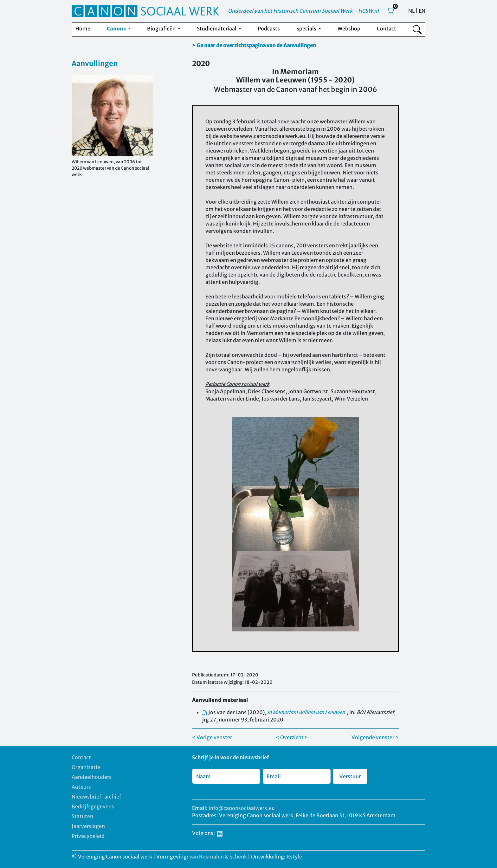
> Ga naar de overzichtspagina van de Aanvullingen (254, 45)
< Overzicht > (292, 737)
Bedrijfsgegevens (93, 806)
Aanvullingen (95, 63)
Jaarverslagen (88, 826)
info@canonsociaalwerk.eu (242, 808)
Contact (387, 29)
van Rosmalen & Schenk (218, 857)
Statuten (82, 816)
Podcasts (269, 29)
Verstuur (350, 776)
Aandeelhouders (92, 777)
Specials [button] (307, 29)
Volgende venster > (375, 737)
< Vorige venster (212, 737)
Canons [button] (117, 29)
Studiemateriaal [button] (217, 29)
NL (411, 11)
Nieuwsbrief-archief (96, 797)
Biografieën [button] (162, 29)
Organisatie (86, 767)
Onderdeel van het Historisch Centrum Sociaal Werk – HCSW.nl (303, 11)
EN (422, 11)
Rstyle (294, 857)
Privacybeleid (88, 836)
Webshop (349, 29)
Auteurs (81, 787)
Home (83, 29)
